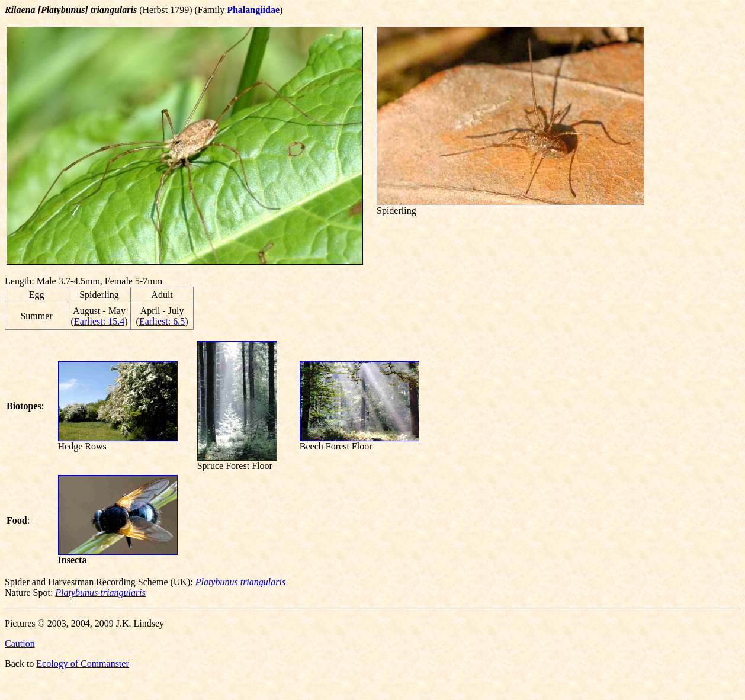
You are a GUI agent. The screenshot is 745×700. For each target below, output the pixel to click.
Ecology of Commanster (82, 664)
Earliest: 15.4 (99, 321)
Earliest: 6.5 (162, 321)
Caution (20, 643)
